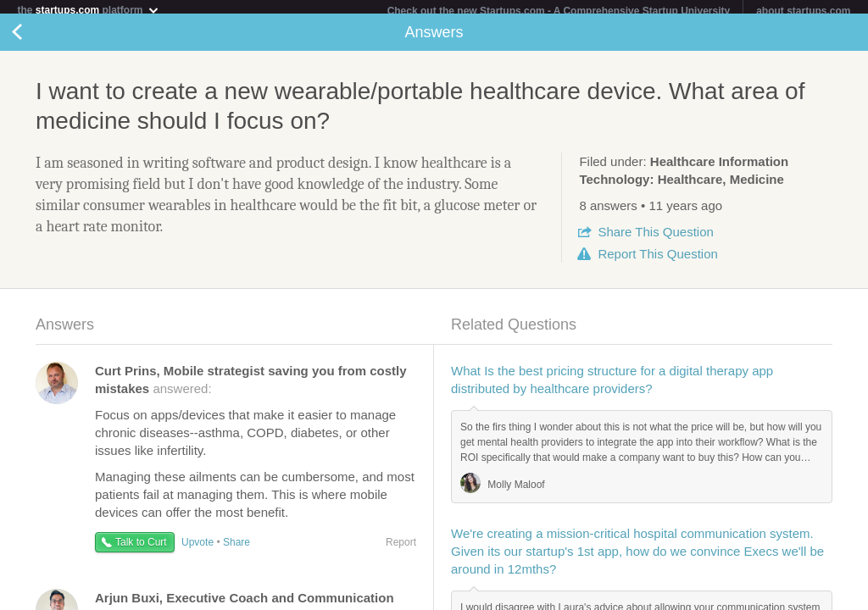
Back (34, 39)
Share (655, 238)
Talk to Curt (141, 549)
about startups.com (803, 11)
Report (657, 261)
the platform (88, 10)
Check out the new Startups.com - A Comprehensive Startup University (559, 11)
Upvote (198, 549)
